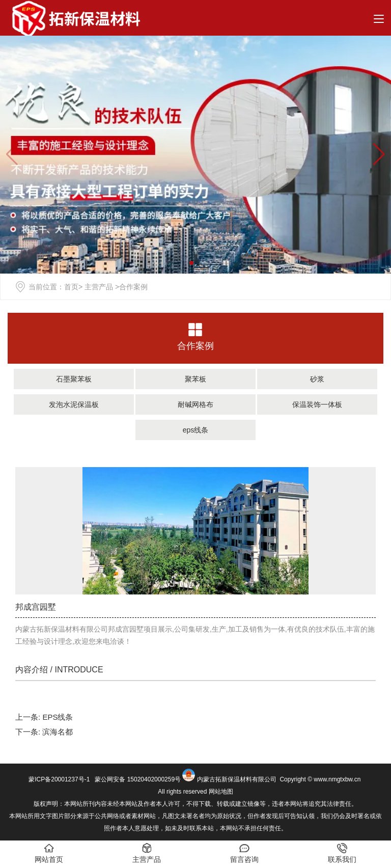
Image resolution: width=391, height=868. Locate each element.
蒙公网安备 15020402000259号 (137, 779)
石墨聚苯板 (74, 379)
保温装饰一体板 (317, 404)
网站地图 (221, 792)
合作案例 (195, 346)
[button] (379, 154)
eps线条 (196, 430)
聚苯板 (195, 379)
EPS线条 (58, 717)
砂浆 (317, 379)
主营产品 (99, 287)
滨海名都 (58, 732)
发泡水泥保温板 (74, 404)
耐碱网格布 (195, 404)
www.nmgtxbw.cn (337, 779)
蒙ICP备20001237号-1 (59, 779)
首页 (71, 287)
